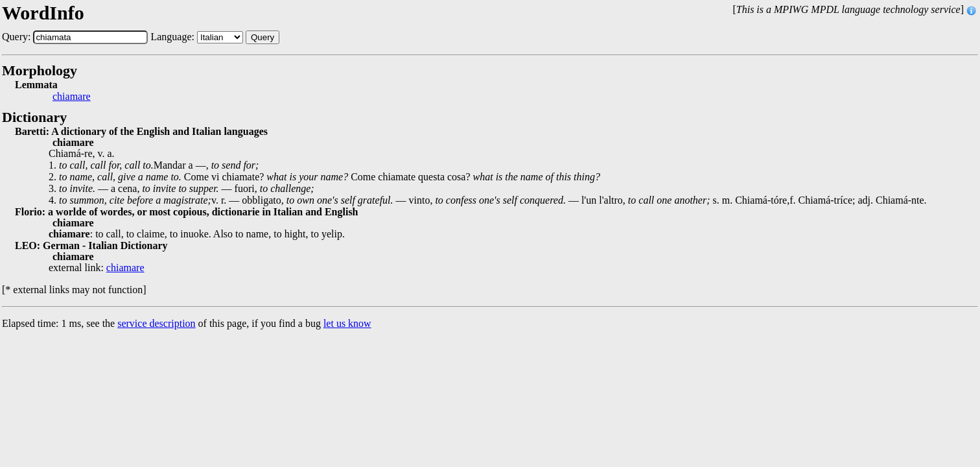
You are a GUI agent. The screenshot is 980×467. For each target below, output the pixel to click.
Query (262, 37)
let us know (347, 323)
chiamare (72, 97)
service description (156, 323)
